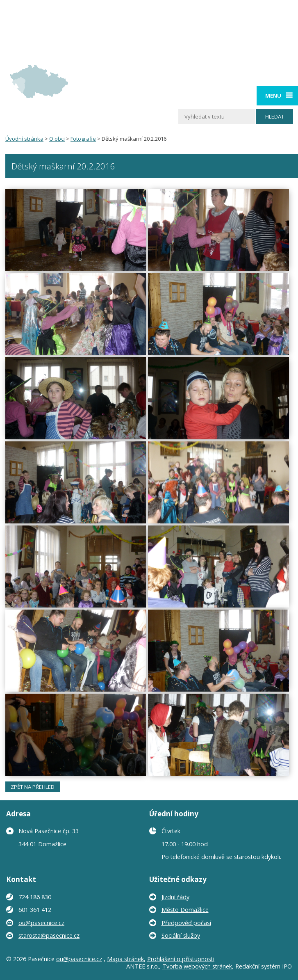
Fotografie (83, 139)
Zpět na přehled (33, 787)
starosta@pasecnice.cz (49, 935)
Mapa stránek (125, 959)
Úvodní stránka (24, 139)
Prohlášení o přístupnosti (181, 959)
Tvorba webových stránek (197, 966)
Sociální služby (181, 935)
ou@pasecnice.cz (41, 923)
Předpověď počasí (186, 923)
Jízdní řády (175, 897)
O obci (57, 139)
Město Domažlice (185, 910)
